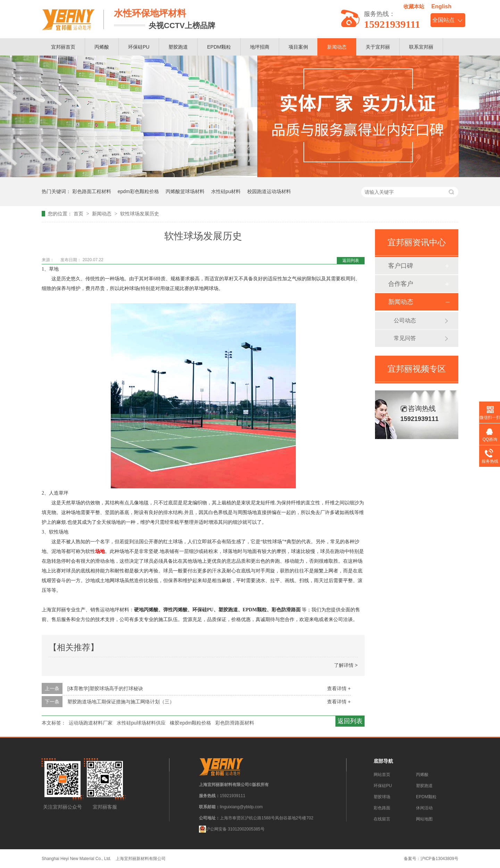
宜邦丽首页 (63, 47)
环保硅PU (139, 47)
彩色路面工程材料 (92, 191)
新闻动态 (337, 47)
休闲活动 (424, 808)
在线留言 (382, 819)
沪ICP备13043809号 (439, 859)
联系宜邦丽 (421, 47)
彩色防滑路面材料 (235, 723)
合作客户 (401, 284)
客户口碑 (401, 266)
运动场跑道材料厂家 (91, 723)
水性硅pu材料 (226, 191)
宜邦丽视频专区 (417, 369)
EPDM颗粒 (219, 47)
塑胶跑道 (178, 47)
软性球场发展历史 (140, 214)
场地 (100, 551)
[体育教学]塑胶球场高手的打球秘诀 (105, 688)
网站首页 (382, 775)
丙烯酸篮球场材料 (185, 191)
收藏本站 (414, 6)
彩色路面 (382, 808)
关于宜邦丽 (378, 47)
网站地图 (424, 819)
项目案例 (298, 47)
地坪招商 (260, 47)
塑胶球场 (382, 797)
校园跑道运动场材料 (269, 191)
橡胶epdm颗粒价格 (190, 723)
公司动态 (405, 320)
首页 (79, 214)
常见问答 (405, 338)
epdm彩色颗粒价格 (138, 191)
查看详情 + (339, 688)
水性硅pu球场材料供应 (141, 723)
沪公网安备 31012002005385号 (232, 829)
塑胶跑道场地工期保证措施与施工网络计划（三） (121, 702)
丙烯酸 (102, 47)
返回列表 (351, 261)
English (441, 6)
